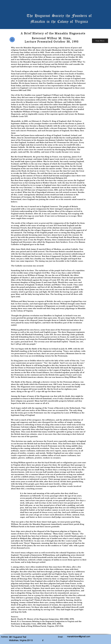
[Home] (12, 40)
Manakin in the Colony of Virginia (59, 21)
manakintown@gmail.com (79, 636)
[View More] (100, 41)
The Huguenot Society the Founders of (59, 15)
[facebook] (43, 640)
